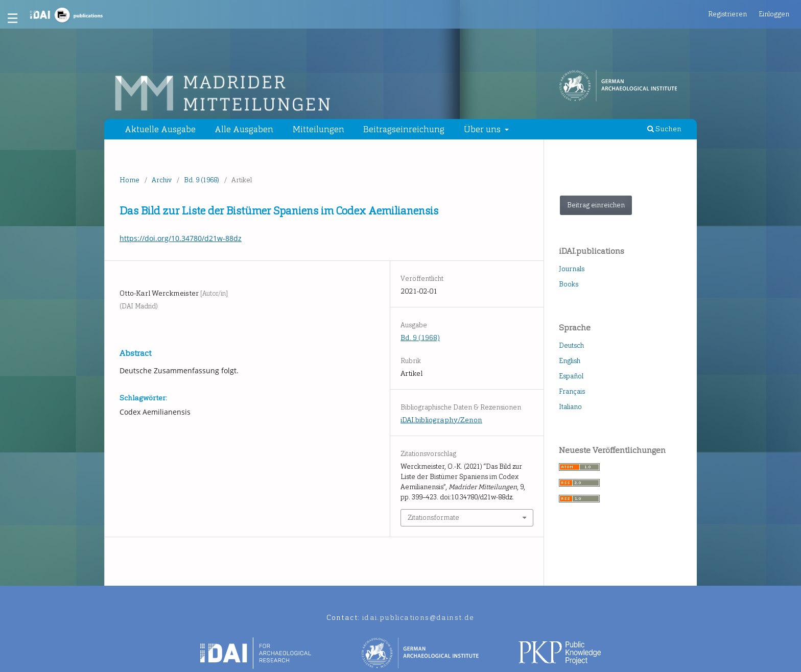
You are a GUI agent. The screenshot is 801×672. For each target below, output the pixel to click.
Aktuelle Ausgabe (160, 129)
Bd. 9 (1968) (202, 180)
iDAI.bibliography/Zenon (441, 420)
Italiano (570, 407)
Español (571, 376)
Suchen (664, 129)
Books (569, 284)
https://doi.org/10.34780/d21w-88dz (181, 238)
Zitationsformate (433, 518)
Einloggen (774, 14)
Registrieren (727, 14)
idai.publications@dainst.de (418, 618)
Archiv (162, 180)
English (570, 361)
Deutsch (571, 345)
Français (572, 391)
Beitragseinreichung (404, 129)
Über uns (483, 129)
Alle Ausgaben (244, 129)
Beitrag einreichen (596, 205)
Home (129, 180)
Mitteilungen (319, 129)
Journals (572, 269)
